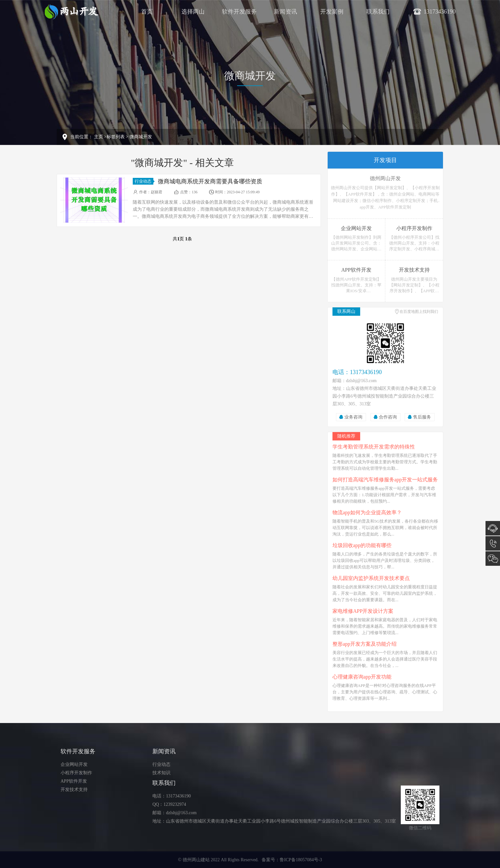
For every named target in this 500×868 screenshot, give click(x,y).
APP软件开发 (74, 781)
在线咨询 (493, 528)
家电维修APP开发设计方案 (363, 611)
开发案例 (332, 12)
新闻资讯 (285, 12)
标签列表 (116, 137)
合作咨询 (388, 417)
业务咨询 (353, 417)
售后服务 (422, 417)
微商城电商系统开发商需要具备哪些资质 (210, 181)
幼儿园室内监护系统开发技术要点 (371, 578)
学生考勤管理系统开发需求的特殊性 (374, 447)
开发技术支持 (74, 790)
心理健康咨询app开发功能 (362, 677)
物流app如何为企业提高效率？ (367, 512)
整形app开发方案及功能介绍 (365, 644)
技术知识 (161, 773)
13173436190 (493, 543)
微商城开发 (141, 137)
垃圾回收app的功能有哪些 (362, 545)
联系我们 (378, 12)
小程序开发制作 (76, 773)
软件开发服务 (239, 12)
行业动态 (144, 181)
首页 (147, 12)
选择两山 (193, 12)
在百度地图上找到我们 (419, 312)
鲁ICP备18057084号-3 (301, 860)
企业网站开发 (74, 764)
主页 (99, 137)
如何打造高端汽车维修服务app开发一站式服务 (385, 480)
